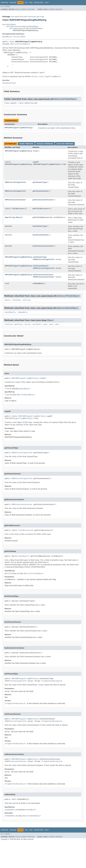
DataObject (7, 37)
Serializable (19, 37)
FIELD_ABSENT (11, 103)
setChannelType (40, 257)
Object (19, 217)
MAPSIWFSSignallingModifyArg (18, 128)
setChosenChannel (41, 266)
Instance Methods (45, 144)
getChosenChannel (41, 191)
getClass (18, 324)
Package (13, 3)
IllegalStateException (52, 681)
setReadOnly (38, 283)
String (12, 217)
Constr (24, 9)
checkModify (10, 312)
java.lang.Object (9, 24)
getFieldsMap (39, 217)
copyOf (36, 162)
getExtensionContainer (43, 200)
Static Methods (26, 144)
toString (26, 300)
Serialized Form (9, 83)
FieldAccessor (18, 209)
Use (26, 3)
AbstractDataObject (68, 308)
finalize (9, 324)
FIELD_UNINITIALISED (28, 103)
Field (18, 9)
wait (45, 324)
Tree (31, 3)
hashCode (16, 300)
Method (31, 9)
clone (35, 151)
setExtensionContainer (43, 275)
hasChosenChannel (41, 235)
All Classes (5, 7)
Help (47, 3)
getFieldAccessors (41, 209)
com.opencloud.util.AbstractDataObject (22, 26)
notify (28, 324)
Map (6, 217)
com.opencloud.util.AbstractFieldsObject (26, 28)
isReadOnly (23, 312)
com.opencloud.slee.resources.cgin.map (27, 17)
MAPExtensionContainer (15, 200)
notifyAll (37, 324)
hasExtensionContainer (43, 246)
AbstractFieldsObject (20, 44)
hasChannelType (40, 226)
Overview (4, 3)
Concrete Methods (65, 144)
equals (8, 300)
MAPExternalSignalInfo (15, 182)
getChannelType (40, 182)
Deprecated (39, 3)
